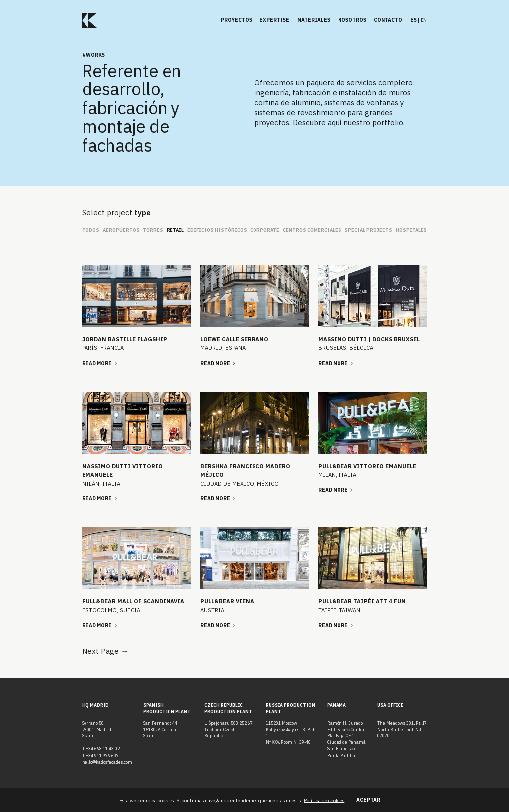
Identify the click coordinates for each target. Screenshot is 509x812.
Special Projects (368, 230)
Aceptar (368, 800)
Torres (153, 230)
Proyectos (236, 20)
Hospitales (411, 230)
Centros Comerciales (312, 230)
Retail (175, 230)
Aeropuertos (121, 230)
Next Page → (105, 651)
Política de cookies (324, 800)
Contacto (388, 20)
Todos (91, 230)
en (424, 20)
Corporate (265, 230)
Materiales (314, 20)
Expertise (274, 20)
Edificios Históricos (217, 230)
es (413, 20)
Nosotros (352, 20)
